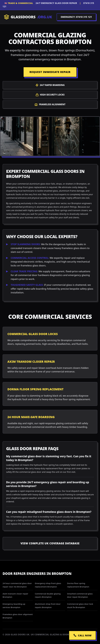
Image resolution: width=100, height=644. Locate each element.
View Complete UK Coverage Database (50, 543)
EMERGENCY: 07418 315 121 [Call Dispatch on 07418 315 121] (76, 17)
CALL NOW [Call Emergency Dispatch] (82, 635)
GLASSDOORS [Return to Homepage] (28, 17)
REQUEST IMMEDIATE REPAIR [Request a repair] (50, 72)
